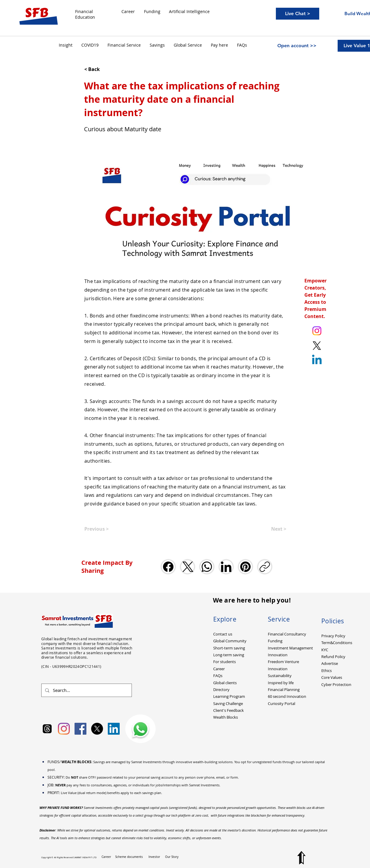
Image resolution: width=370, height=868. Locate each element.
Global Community (230, 641)
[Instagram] (64, 729)
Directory (221, 690)
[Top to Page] (301, 858)
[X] (97, 729)
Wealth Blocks (226, 717)
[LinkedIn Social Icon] (114, 729)
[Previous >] (104, 529)
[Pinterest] (245, 567)
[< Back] (104, 69)
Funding (275, 641)
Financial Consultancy (287, 634)
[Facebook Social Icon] (80, 729)
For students (224, 662)
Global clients (225, 683)
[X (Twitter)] (188, 567)
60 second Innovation (287, 696)
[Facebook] (168, 567)
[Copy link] (265, 567)
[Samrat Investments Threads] (47, 729)
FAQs (218, 676)
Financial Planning (284, 690)
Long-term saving (229, 655)
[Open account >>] (297, 46)
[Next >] (271, 529)
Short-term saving (229, 648)
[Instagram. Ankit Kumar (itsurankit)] (317, 331)
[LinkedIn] (226, 567)
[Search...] (86, 690)
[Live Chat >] (298, 14)
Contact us (223, 634)
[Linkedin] (317, 361)
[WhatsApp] (207, 567)
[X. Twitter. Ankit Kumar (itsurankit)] (317, 346)
